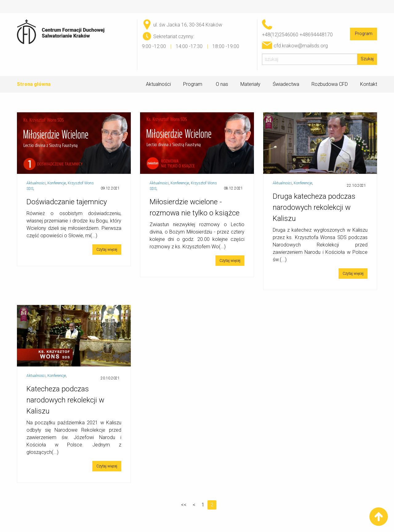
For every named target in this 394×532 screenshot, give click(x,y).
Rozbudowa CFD (330, 84)
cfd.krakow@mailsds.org (301, 46)
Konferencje (57, 183)
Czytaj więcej (107, 250)
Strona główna (34, 84)
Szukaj (367, 59)
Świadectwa (286, 84)
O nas (222, 84)
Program (364, 34)
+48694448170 (316, 35)
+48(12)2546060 (280, 35)
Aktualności (158, 84)
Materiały (250, 84)
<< (184, 505)
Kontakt (369, 84)
